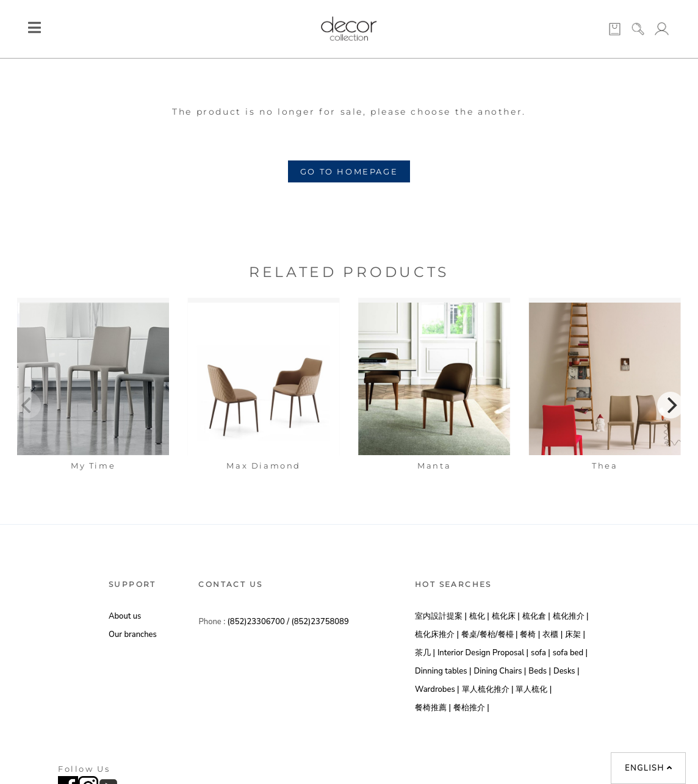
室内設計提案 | (441, 616)
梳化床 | (506, 616)
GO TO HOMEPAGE (349, 171)
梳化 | (479, 616)
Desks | (567, 671)
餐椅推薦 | (433, 708)
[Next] (671, 405)
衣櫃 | (552, 635)
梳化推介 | (571, 616)
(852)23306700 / (260, 622)
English (649, 768)
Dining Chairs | (500, 671)
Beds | (540, 671)
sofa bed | (570, 653)
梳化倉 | (536, 616)
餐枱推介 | (471, 708)
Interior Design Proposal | (483, 653)
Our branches (133, 635)
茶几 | (425, 653)
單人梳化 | (534, 689)
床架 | (575, 635)
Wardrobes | (437, 689)
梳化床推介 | (437, 635)
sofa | (541, 653)
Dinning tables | (443, 671)
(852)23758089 (320, 622)
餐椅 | (530, 635)
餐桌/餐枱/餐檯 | (489, 635)
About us (125, 616)
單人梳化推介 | (488, 689)
